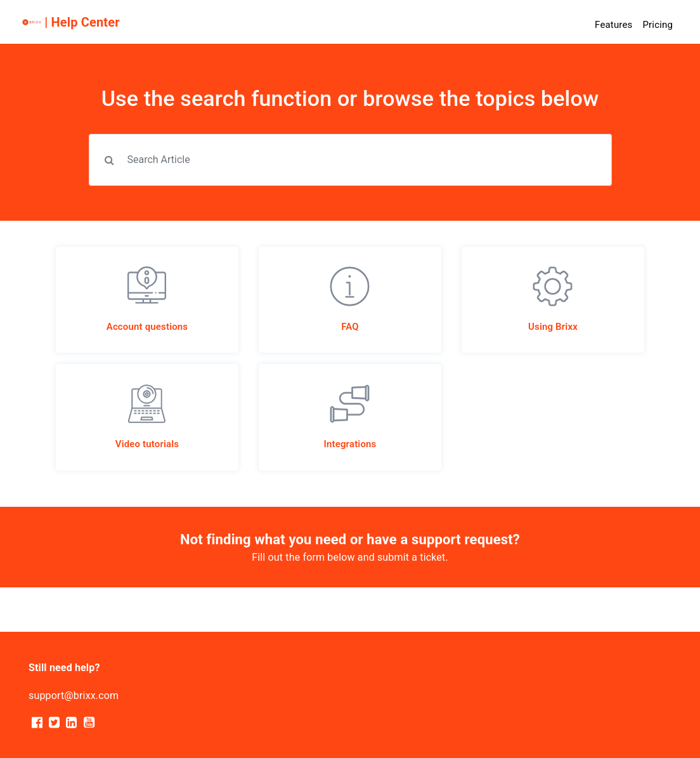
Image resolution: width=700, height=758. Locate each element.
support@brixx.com (74, 696)
